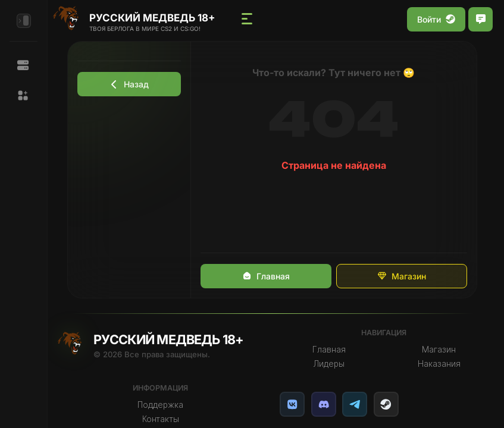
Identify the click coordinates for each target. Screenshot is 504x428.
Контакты (165, 419)
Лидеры (331, 364)
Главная (269, 276)
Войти (436, 19)
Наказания (440, 364)
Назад (132, 84)
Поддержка (165, 405)
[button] (24, 96)
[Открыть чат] (480, 19)
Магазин (405, 276)
